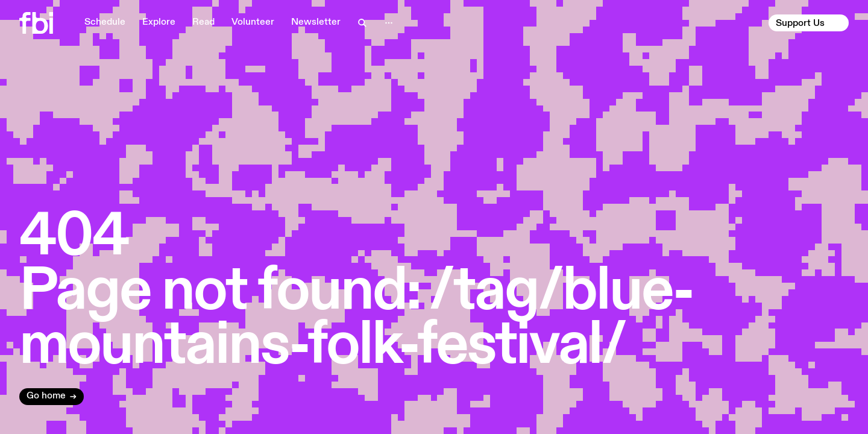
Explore (159, 22)
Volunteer (253, 22)
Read (203, 22)
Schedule (105, 22)
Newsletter (316, 22)
